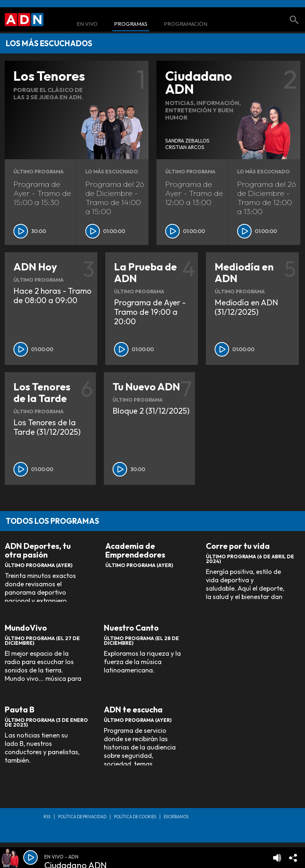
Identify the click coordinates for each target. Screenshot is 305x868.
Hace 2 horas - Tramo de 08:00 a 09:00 (52, 296)
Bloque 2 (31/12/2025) (151, 411)
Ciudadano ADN (199, 82)
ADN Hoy (35, 267)
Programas (131, 24)
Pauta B (20, 710)
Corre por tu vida (238, 546)
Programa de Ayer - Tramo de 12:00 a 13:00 (194, 193)
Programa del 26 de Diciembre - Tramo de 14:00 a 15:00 (115, 198)
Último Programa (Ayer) (39, 565)
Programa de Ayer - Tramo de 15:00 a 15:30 (42, 193)
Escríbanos (176, 817)
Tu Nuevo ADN (146, 387)
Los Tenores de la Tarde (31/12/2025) (47, 427)
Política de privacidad (82, 817)
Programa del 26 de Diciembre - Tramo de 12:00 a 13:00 (267, 198)
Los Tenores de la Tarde (42, 392)
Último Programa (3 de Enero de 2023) (46, 722)
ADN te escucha (133, 710)
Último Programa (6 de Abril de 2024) (250, 559)
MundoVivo (26, 628)
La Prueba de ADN (145, 272)
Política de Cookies (135, 817)
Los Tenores (49, 76)
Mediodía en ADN (244, 272)
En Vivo (87, 24)
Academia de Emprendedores (135, 551)
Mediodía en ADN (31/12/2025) (246, 307)
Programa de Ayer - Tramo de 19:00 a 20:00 (150, 312)
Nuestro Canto (131, 628)
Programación (186, 24)
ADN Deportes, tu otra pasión (38, 551)
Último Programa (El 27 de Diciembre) (42, 641)
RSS (47, 817)
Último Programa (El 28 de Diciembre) (141, 641)
